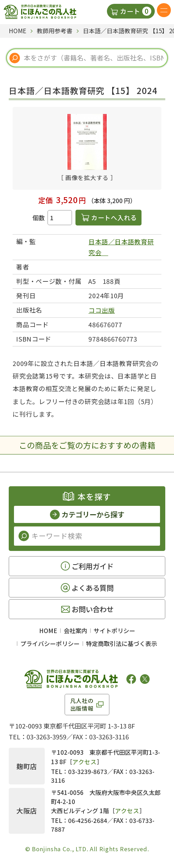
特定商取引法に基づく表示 (122, 643)
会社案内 (75, 630)
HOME (48, 630)
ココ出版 (101, 310)
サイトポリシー (114, 630)
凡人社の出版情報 (82, 704)
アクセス (85, 762)
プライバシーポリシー (50, 643)
